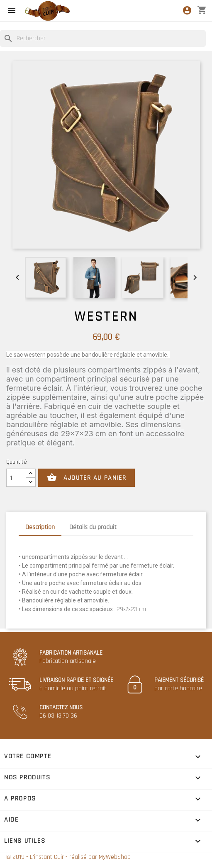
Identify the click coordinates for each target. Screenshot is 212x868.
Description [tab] (40, 527)
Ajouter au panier (87, 478)
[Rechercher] (103, 39)
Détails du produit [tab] (93, 527)
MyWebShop (115, 857)
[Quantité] (16, 478)
